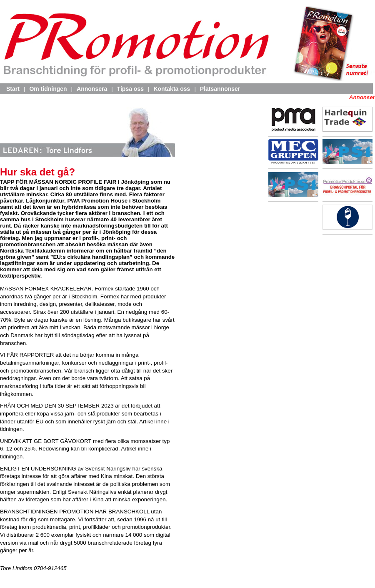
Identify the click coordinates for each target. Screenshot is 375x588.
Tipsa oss (130, 89)
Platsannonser (220, 89)
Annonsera (92, 89)
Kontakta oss (172, 89)
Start (13, 89)
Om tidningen (48, 89)
